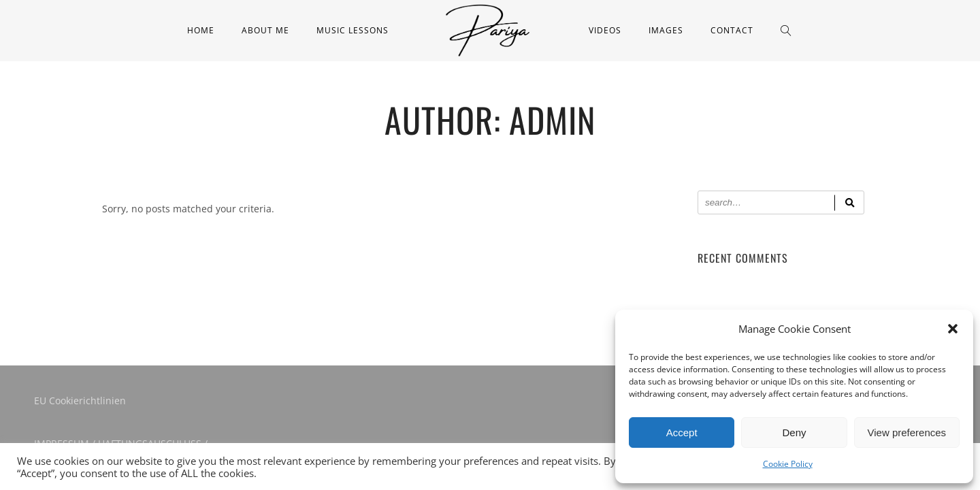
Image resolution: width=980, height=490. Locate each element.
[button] (953, 329)
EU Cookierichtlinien (80, 401)
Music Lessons (353, 30)
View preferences (907, 432)
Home (201, 30)
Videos (605, 30)
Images (666, 30)
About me (265, 30)
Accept (682, 432)
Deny (794, 432)
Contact (732, 30)
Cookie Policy (788, 464)
